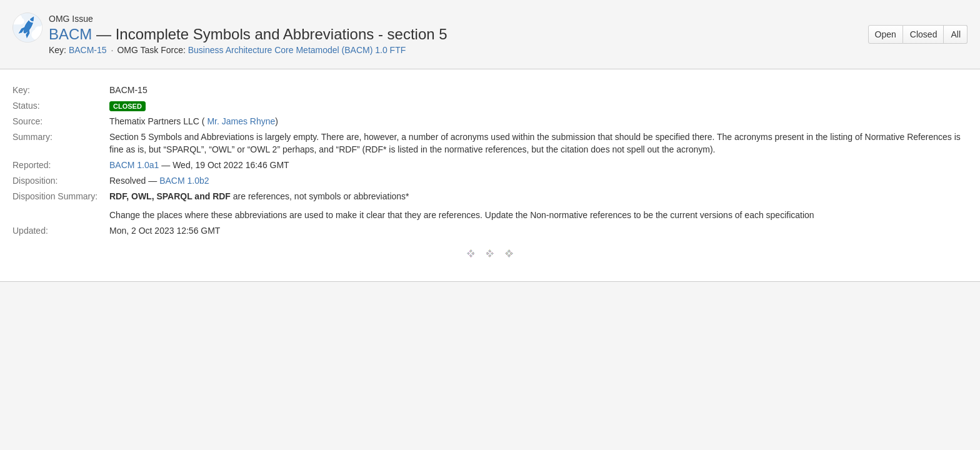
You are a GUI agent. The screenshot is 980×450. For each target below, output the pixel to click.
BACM (70, 34)
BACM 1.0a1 (134, 165)
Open (886, 34)
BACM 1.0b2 (184, 181)
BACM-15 (88, 50)
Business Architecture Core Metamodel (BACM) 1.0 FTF (297, 50)
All (956, 34)
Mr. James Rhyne (241, 121)
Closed (924, 34)
